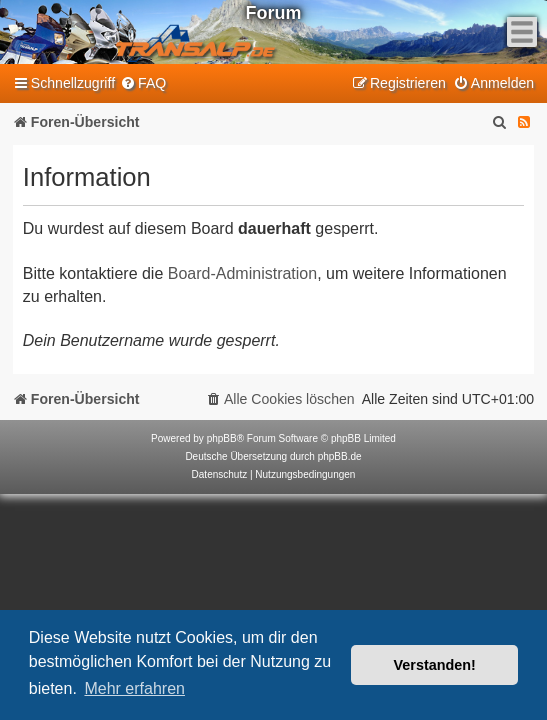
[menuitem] (143, 83)
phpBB (222, 438)
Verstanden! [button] (435, 665)
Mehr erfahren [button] (134, 688)
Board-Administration (242, 273)
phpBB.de (340, 456)
